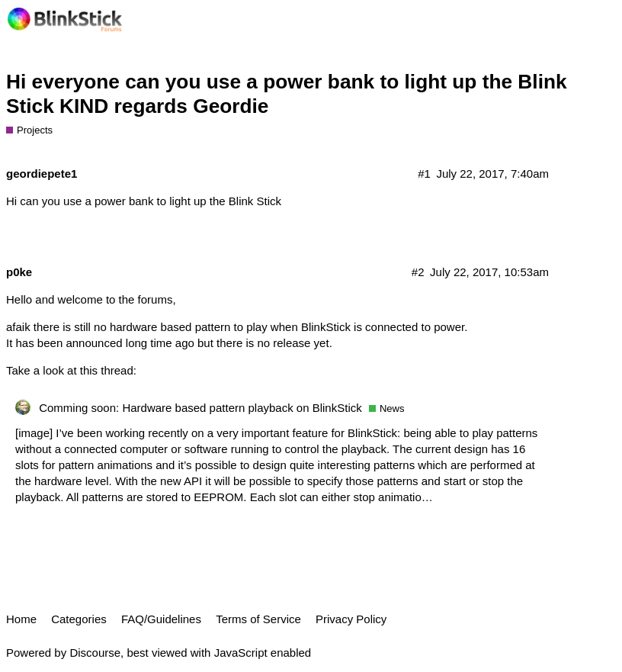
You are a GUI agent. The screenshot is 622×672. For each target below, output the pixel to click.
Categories (79, 619)
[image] (34, 433)
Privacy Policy (351, 619)
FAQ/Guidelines (161, 619)
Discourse (95, 653)
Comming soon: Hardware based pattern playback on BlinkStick (200, 408)
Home (21, 619)
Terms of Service (258, 619)
